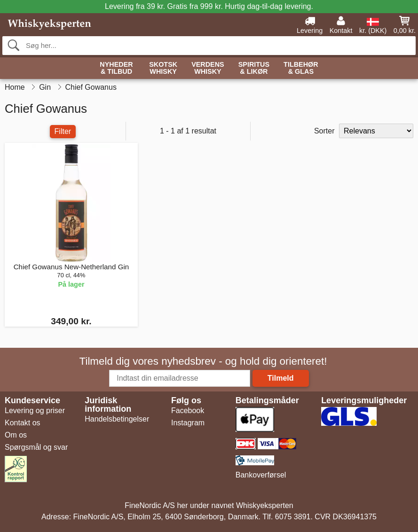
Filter (63, 131)
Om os (16, 435)
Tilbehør (301, 68)
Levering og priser (35, 411)
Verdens (208, 68)
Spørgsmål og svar (36, 447)
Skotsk (163, 68)
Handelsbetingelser (117, 419)
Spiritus (254, 68)
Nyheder (116, 68)
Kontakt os (23, 423)
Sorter (324, 131)
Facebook (188, 411)
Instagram (188, 423)
